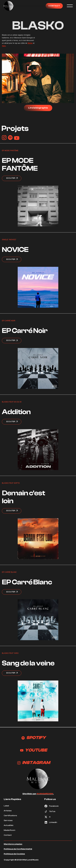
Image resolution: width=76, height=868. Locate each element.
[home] (9, 6)
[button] (69, 6)
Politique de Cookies (14, 854)
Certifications (10, 816)
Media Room (10, 830)
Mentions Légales (13, 844)
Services (8, 820)
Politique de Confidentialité (18, 849)
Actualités (9, 825)
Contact (8, 835)
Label (6, 806)
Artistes (8, 811)
